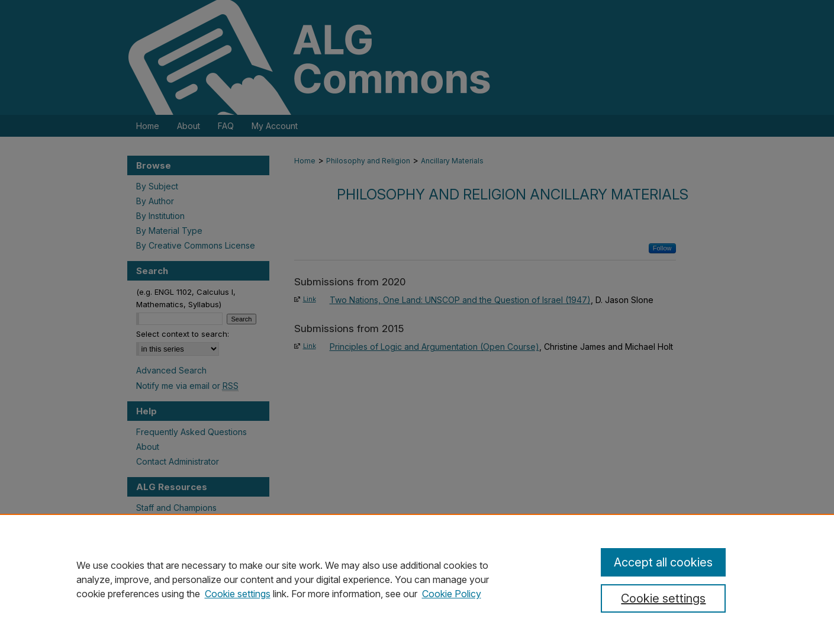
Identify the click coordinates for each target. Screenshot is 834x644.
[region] (417, 579)
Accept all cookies (663, 562)
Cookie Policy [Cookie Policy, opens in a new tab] (452, 594)
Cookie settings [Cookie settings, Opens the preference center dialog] (663, 598)
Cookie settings (238, 594)
